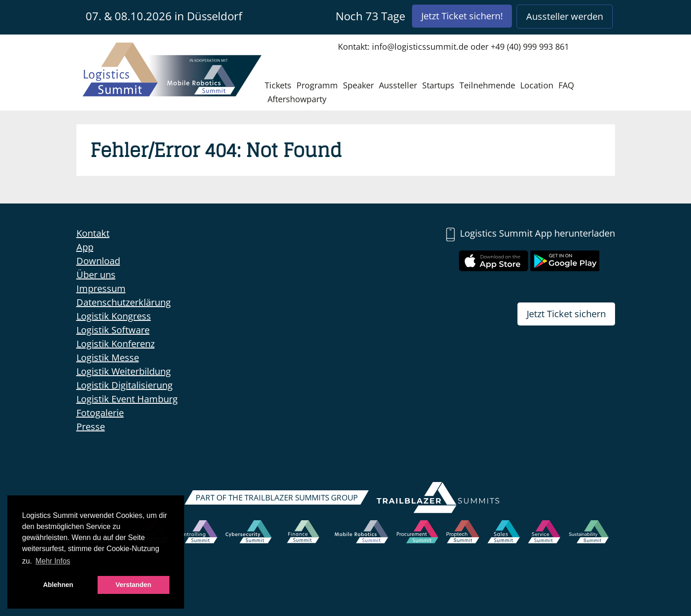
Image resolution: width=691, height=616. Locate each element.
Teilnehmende (487, 85)
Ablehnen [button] (58, 585)
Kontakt (93, 233)
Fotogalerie (100, 413)
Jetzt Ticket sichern (566, 314)
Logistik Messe (108, 357)
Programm (317, 85)
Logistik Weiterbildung (124, 371)
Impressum (101, 288)
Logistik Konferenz (116, 344)
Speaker (358, 85)
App (85, 247)
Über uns (96, 275)
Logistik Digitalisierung (125, 385)
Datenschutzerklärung (124, 302)
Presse (91, 427)
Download (98, 261)
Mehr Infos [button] (53, 561)
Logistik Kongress (114, 316)
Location (537, 85)
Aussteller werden (565, 16)
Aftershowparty (297, 99)
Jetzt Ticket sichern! (462, 16)
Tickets (278, 85)
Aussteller (398, 85)
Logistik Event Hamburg (127, 399)
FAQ (566, 85)
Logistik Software (113, 330)
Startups (438, 85)
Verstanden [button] (134, 585)
